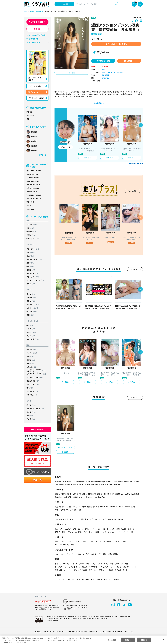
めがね (32, 235)
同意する (144, 640)
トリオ (31, 329)
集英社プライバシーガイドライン (55, 632)
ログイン (37, 29)
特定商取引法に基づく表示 (78, 632)
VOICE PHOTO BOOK (34, 195)
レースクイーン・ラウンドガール (37, 370)
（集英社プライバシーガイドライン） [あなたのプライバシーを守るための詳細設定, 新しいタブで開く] (15, 642)
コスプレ (32, 225)
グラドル (33, 350)
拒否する (128, 640)
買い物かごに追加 (103, 61)
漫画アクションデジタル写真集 (112, 72)
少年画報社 (59, 484)
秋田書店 (58, 481)
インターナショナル (36, 280)
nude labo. (30, 209)
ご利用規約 (37, 632)
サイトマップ (129, 632)
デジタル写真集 (35, 86)
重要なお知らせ (37, 429)
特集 (28, 119)
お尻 (31, 256)
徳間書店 (74, 484)
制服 (31, 228)
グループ (32, 332)
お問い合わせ (117, 632)
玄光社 (108, 481)
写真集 (31, 11)
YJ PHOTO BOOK (32, 174)
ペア (30, 325)
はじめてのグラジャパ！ (38, 35)
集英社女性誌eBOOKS (64, 497)
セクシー (33, 311)
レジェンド (33, 384)
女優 (31, 357)
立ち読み (72, 73)
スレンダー (34, 249)
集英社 (120, 481)
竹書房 (67, 484)
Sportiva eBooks (32, 181)
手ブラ (32, 405)
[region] (83, 640)
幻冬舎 (114, 481)
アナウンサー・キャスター (37, 374)
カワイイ (33, 308)
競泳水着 (32, 232)
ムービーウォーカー (113, 484)
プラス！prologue (33, 188)
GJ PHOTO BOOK (33, 178)
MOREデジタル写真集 (110, 494)
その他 (31, 419)
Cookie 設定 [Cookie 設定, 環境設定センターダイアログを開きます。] (112, 640)
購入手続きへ (129, 61)
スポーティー (33, 277)
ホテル (31, 336)
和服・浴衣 (33, 239)
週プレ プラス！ (34, 92)
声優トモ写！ (31, 202)
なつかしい (33, 305)
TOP (25, 11)
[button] (141, 125)
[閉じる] (163, 640)
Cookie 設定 (93, 632)
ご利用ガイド (34, 39)
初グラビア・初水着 (36, 409)
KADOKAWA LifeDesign (95, 481)
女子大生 (32, 367)
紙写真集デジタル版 (33, 185)
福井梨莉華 (39, 11)
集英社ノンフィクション (83, 497)
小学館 (136, 481)
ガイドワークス (69, 481)
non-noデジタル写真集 (128, 494)
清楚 (31, 315)
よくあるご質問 (34, 42)
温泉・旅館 (33, 339)
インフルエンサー (35, 377)
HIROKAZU (105, 78)
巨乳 (31, 252)
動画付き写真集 (32, 192)
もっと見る (133, 191)
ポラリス (29, 206)
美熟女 (32, 301)
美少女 (32, 294)
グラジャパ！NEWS (36, 98)
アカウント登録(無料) (37, 22)
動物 (30, 416)
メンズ (32, 412)
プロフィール (66, 147)
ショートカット (35, 259)
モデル (32, 360)
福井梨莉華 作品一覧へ (136, 163)
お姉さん (32, 298)
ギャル (31, 284)
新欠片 (81, 484)
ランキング (30, 116)
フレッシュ (33, 273)
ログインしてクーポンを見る (116, 44)
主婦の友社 (128, 481)
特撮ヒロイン (33, 381)
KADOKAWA (81, 481)
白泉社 (87, 484)
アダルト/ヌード (32, 395)
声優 (31, 363)
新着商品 (29, 112)
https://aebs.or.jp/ (52, 620)
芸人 (30, 388)
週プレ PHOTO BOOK (34, 171)
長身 (31, 266)
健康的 (32, 270)
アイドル (32, 353)
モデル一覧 (42, 155)
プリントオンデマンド (34, 199)
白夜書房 (94, 484)
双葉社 (104, 69)
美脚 (31, 263)
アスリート (33, 391)
